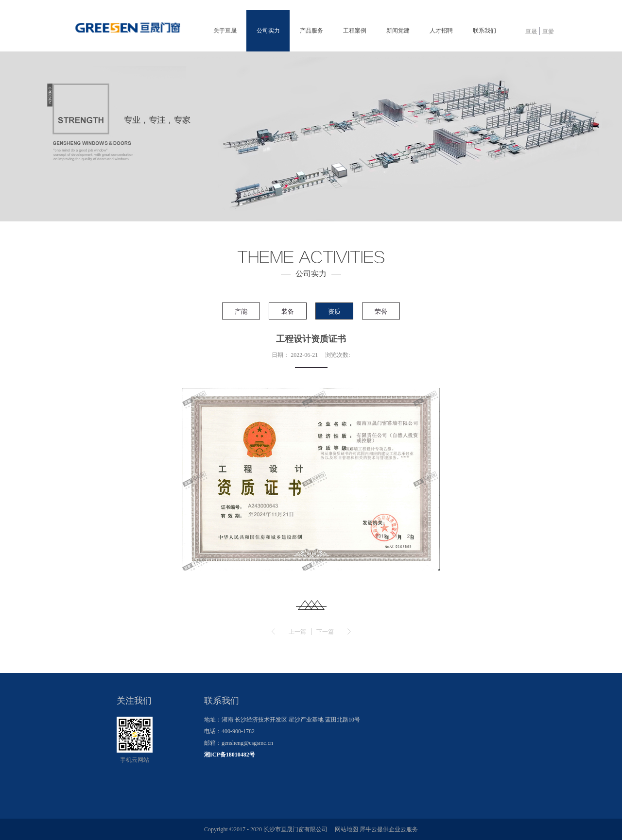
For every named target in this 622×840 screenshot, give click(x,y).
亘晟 (531, 32)
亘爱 (548, 32)
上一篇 (297, 632)
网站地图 (345, 829)
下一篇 (325, 632)
